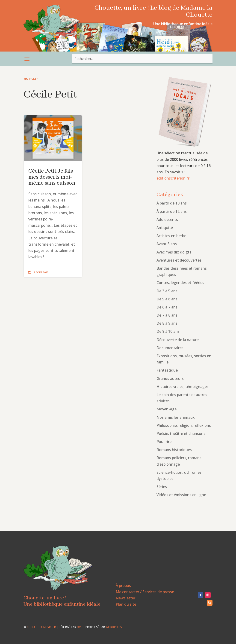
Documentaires (170, 348)
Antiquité (165, 228)
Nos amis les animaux (176, 417)
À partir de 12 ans (172, 211)
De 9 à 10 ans (168, 331)
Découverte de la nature (178, 340)
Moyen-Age (167, 409)
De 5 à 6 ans (167, 299)
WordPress (114, 627)
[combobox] (142, 59)
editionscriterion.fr (173, 178)
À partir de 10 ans (172, 203)
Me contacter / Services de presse (145, 592)
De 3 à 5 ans (167, 291)
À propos (123, 586)
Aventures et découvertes (179, 260)
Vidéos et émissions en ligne (181, 495)
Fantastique (167, 370)
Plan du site (126, 604)
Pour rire (164, 442)
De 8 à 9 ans (167, 323)
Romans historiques (174, 450)
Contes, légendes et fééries (180, 283)
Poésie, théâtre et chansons (181, 433)
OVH (80, 627)
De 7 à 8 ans (167, 315)
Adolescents (167, 220)
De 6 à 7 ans (167, 307)
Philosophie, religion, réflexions (184, 425)
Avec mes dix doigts (174, 252)
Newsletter (125, 598)
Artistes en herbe (171, 236)
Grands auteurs (170, 378)
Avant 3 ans (167, 244)
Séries (162, 487)
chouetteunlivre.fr (41, 627)
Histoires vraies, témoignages (183, 387)
